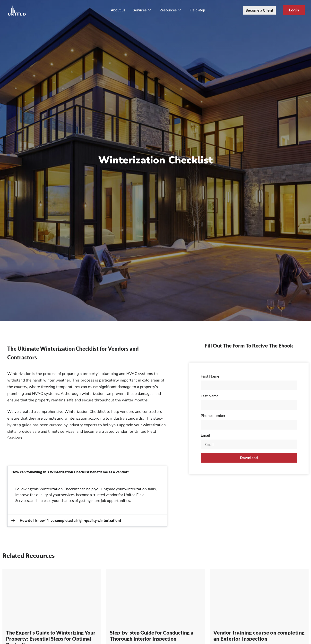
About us (118, 10)
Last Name (210, 396)
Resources (170, 10)
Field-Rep (197, 10)
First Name (210, 376)
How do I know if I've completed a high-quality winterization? (71, 520)
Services (142, 10)
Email (205, 435)
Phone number (213, 416)
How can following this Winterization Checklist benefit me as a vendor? (70, 472)
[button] (87, 472)
